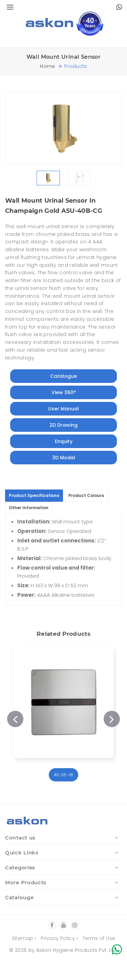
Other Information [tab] (29, 508)
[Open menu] (9, 8)
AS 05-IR (63, 775)
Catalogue (63, 376)
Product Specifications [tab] (34, 495)
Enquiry (64, 441)
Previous (15, 719)
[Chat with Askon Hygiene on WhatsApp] (119, 8)
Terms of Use (99, 938)
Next (112, 719)
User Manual (63, 409)
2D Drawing (63, 425)
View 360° (64, 392)
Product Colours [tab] (86, 495)
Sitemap (23, 938)
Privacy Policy (58, 938)
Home (47, 66)
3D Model (64, 458)
